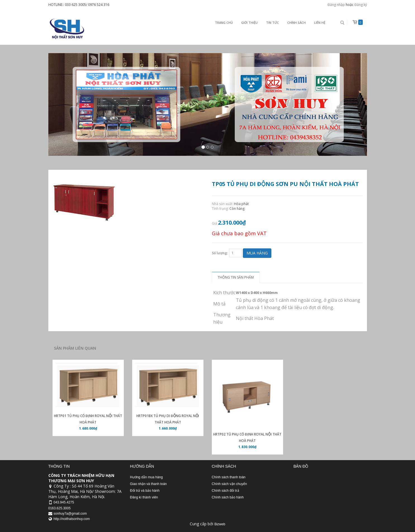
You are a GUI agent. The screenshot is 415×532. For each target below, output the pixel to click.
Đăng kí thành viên (144, 497)
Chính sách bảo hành (228, 497)
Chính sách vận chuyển (229, 484)
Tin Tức (272, 23)
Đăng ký (361, 5)
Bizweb (220, 524)
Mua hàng (257, 253)
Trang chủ (224, 23)
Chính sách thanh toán (229, 477)
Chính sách (297, 23)
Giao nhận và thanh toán (148, 484)
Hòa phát (241, 204)
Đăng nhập (336, 5)
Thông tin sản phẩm (236, 277)
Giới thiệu (249, 23)
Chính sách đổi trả (226, 491)
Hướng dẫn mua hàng (146, 477)
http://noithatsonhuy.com (72, 519)
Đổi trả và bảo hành (145, 491)
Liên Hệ (320, 23)
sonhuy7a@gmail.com (70, 514)
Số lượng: (220, 253)
